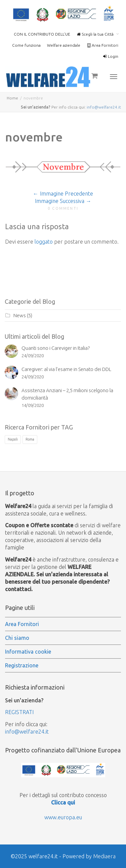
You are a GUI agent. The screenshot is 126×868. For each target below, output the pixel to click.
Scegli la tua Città (96, 34)
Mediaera (104, 856)
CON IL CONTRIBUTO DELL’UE (42, 34)
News (20, 315)
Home (12, 98)
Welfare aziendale (64, 45)
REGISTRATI (19, 712)
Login (111, 56)
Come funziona (26, 45)
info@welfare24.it (104, 107)
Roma (30, 439)
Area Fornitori (102, 45)
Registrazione (22, 665)
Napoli (13, 439)
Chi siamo (17, 638)
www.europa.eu (63, 817)
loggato (44, 242)
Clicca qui (63, 802)
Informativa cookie (28, 652)
